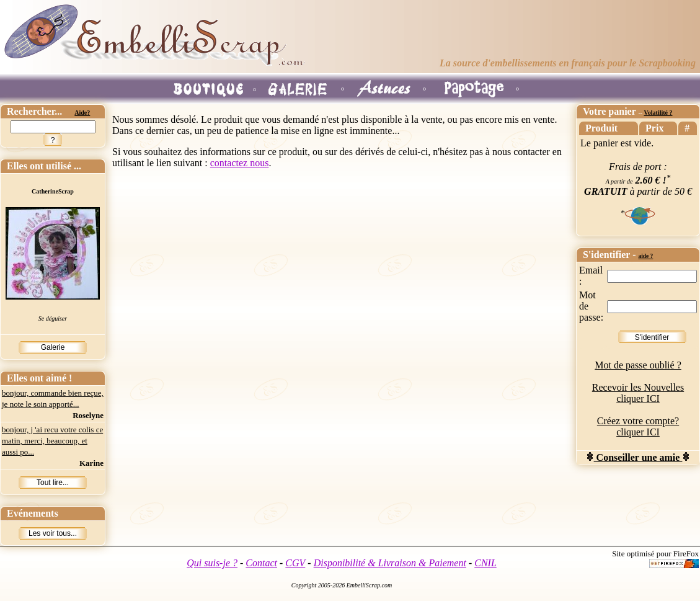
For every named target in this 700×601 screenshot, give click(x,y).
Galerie (53, 347)
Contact (261, 563)
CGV (295, 563)
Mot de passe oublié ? (638, 365)
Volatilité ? (658, 113)
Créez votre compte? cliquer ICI (638, 426)
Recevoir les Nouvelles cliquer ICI (638, 393)
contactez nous (240, 163)
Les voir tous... (53, 533)
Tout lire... (53, 483)
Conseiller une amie (638, 457)
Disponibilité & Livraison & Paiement (390, 563)
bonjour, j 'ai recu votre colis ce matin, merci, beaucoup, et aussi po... (52, 441)
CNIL (485, 563)
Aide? (82, 113)
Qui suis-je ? (212, 563)
